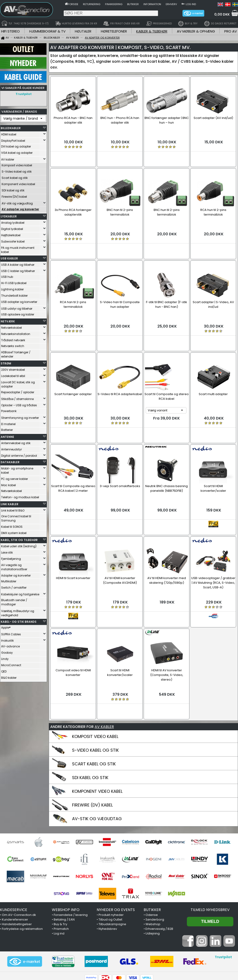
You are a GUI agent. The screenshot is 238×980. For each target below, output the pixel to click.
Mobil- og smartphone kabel (17, 469)
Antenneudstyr (12, 448)
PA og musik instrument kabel (18, 249)
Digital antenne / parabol (19, 454)
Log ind (191, 4)
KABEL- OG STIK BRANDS (19, 621)
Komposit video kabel (17, 164)
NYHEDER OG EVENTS (116, 865)
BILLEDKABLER (11, 127)
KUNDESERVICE (14, 865)
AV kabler (8, 158)
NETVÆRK (8, 320)
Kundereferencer (15, 875)
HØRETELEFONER (114, 31)
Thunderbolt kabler (14, 294)
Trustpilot (24, 94)
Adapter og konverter (16, 574)
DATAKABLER (10, 461)
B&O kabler (9, 677)
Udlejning (153, 889)
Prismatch (61, 884)
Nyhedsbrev (108, 884)
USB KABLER (9, 257)
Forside (73, 4)
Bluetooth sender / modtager (14, 601)
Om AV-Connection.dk (19, 870)
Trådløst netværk (13, 339)
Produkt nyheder (111, 870)
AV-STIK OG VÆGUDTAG (97, 774)
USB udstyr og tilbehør (17, 307)
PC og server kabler (15, 478)
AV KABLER (104, 682)
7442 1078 (173, 952)
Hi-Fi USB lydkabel (14, 282)
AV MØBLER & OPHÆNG (196, 31)
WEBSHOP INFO (66, 865)
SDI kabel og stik (13, 189)
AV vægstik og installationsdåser (14, 566)
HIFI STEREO (10, 31)
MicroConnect (11, 664)
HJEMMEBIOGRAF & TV (47, 31)
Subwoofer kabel (13, 240)
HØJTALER (83, 31)
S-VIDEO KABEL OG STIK (95, 706)
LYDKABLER (9, 215)
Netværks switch (13, 345)
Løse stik (7, 551)
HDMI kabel (9, 133)
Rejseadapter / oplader (18, 391)
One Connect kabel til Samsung (16, 517)
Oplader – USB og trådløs (19, 404)
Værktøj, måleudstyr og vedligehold (18, 612)
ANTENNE (7, 436)
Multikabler (9, 580)
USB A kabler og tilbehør (18, 264)
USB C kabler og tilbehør (18, 270)
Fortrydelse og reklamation (22, 884)
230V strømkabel (13, 369)
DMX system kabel (14, 532)
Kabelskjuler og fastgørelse (20, 593)
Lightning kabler (12, 288)
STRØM (6, 362)
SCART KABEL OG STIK (94, 719)
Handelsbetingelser (17, 880)
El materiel (8, 423)
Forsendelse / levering (71, 870)
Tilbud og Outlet (110, 875)
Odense (152, 870)
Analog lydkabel (13, 221)
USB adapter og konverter (19, 301)
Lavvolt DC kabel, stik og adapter (18, 383)
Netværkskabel (12, 326)
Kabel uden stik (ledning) (19, 545)
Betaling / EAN (64, 875)
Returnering (92, 4)
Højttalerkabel (11, 234)
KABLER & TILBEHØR (152, 31)
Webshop (153, 880)
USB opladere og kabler (18, 313)
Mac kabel (8, 484)
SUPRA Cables (11, 633)
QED (4, 670)
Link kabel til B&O (13, 509)
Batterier (7, 429)
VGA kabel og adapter (17, 152)
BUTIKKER (152, 865)
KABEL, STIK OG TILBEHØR (19, 539)
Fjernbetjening (11, 558)
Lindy (5, 658)
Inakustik (7, 639)
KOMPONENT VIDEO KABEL (97, 747)
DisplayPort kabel (13, 139)
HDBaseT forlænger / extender (16, 353)
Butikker (133, 4)
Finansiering (114, 4)
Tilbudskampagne (112, 880)
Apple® (6, 626)
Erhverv (171, 4)
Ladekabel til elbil (13, 375)
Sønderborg (155, 875)
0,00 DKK (222, 14)
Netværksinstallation (16, 333)
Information (152, 4)
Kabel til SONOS (12, 526)
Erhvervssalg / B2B (159, 884)
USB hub (7, 276)
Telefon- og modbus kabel (20, 496)
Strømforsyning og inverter (20, 417)
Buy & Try (60, 880)
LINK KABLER (10, 503)
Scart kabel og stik (15, 177)
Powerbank (9, 410)
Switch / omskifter (14, 586)
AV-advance (10, 645)
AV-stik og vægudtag (17, 202)
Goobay (7, 651)
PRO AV (231, 31)
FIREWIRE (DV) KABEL (92, 761)
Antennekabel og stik (16, 442)
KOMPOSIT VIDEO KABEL (95, 692)
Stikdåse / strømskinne (17, 398)
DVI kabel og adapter (16, 145)
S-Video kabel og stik (17, 170)
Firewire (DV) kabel (14, 195)
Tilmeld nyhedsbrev (210, 865)
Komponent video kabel (18, 183)
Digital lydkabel (12, 228)
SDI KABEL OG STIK (90, 733)
